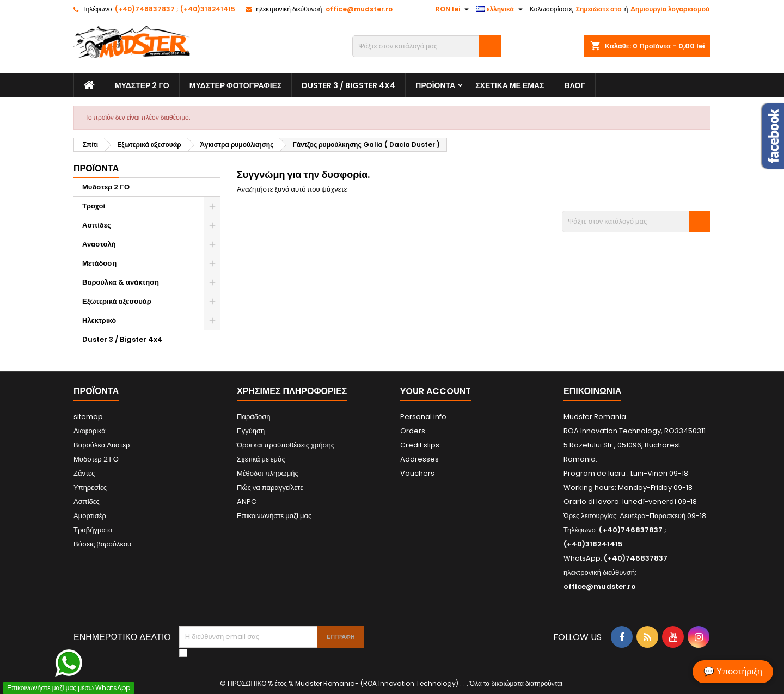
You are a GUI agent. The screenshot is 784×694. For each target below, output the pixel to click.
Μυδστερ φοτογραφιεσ (236, 85)
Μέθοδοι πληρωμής (268, 473)
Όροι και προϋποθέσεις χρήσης (286, 445)
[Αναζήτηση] (427, 46)
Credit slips (420, 445)
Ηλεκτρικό (99, 320)
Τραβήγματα (93, 530)
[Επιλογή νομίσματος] (454, 9)
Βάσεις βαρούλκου (102, 544)
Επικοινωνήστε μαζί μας (274, 516)
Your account (436, 391)
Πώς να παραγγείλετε (270, 487)
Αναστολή (99, 244)
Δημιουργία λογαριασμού (670, 9)
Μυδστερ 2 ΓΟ (142, 85)
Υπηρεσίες (90, 487)
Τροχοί (94, 206)
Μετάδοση (99, 263)
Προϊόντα (435, 85)
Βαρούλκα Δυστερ (102, 445)
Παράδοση (254, 417)
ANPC (247, 502)
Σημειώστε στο (599, 9)
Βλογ (574, 85)
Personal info (423, 417)
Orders (413, 431)
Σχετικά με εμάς (510, 85)
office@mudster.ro (359, 9)
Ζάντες (84, 473)
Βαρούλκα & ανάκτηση (121, 282)
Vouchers (417, 473)
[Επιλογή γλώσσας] (501, 9)
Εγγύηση (251, 431)
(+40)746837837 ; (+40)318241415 (175, 9)
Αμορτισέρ (90, 516)
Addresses (419, 459)
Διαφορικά (90, 431)
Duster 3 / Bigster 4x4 (348, 85)
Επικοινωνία (592, 391)
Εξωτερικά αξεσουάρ (117, 301)
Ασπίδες (97, 225)
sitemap (88, 417)
